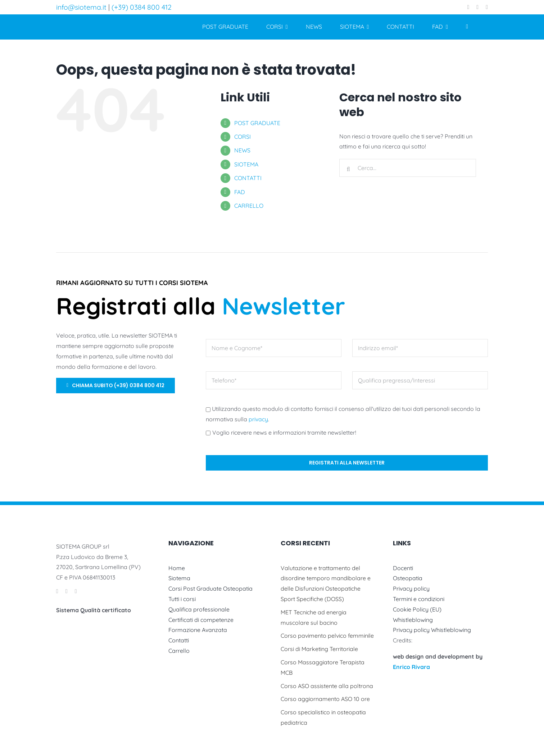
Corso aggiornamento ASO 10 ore (325, 699)
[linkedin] (487, 7)
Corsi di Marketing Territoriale (319, 649)
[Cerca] (348, 169)
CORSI (242, 137)
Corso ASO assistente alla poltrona (327, 686)
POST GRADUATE (257, 123)
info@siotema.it (81, 7)
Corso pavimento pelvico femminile (327, 636)
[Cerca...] (408, 168)
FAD (240, 192)
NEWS (242, 150)
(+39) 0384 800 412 (142, 7)
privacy (258, 419)
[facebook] (468, 7)
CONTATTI (248, 178)
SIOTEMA (246, 164)
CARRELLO (249, 206)
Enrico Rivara (411, 667)
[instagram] (477, 7)
